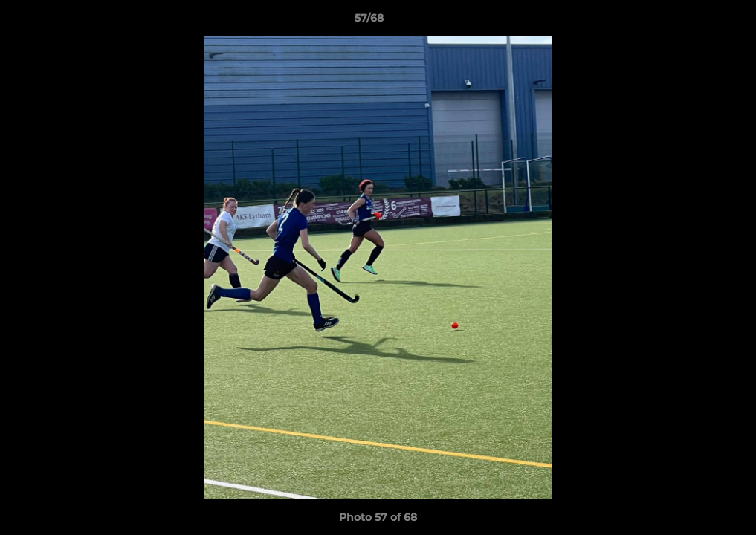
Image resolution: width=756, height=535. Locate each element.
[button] (694, 22)
